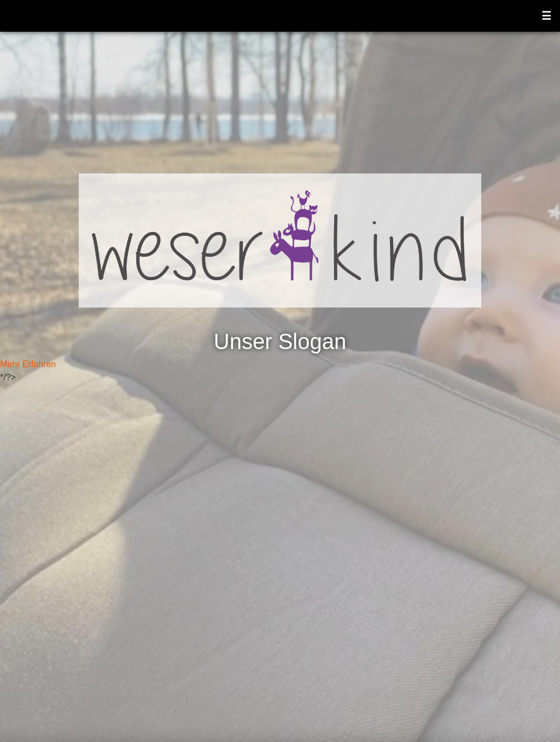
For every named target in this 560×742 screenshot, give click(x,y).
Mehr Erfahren (28, 364)
